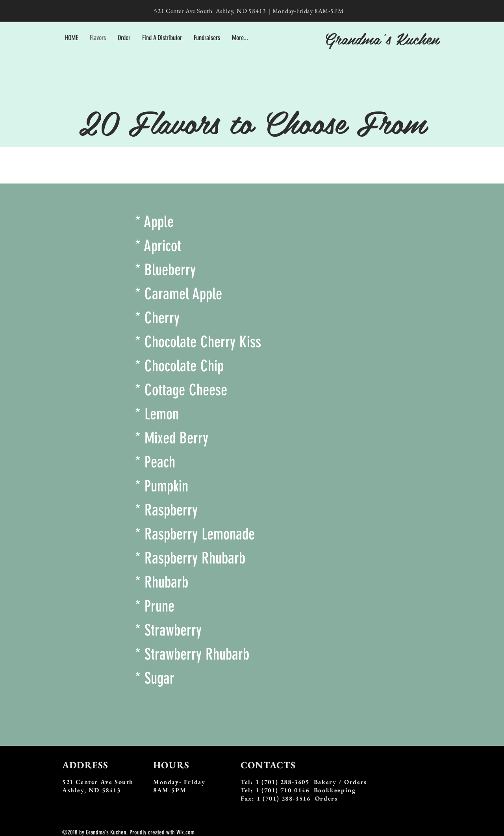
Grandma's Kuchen (382, 38)
